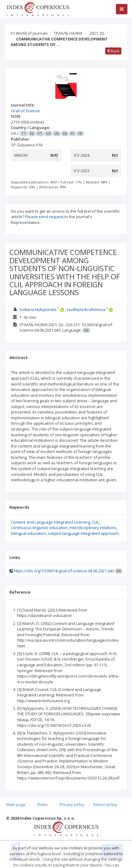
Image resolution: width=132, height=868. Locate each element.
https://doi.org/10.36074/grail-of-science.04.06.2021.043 (64, 571)
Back (113, 51)
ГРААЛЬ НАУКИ (68, 33)
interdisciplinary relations (93, 528)
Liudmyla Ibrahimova (86, 309)
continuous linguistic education (39, 528)
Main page (16, 804)
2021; (97, 33)
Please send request (44, 217)
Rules (43, 804)
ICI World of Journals (29, 33)
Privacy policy (72, 804)
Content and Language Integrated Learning (50, 522)
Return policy (105, 804)
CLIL (95, 522)
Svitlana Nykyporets (38, 309)
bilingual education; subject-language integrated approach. (65, 533)
